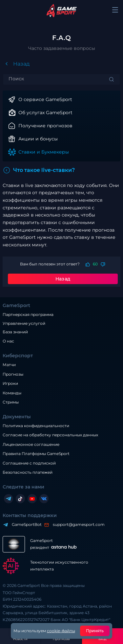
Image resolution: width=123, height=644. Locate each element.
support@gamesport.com (77, 524)
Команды (12, 393)
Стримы (11, 402)
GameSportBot (25, 524)
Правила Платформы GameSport (36, 454)
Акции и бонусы (38, 139)
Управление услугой (24, 323)
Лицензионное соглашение (31, 444)
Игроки (10, 383)
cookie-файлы (61, 631)
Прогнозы (13, 374)
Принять (95, 631)
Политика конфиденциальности (36, 426)
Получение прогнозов (45, 126)
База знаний (15, 332)
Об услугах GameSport (45, 113)
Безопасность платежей (28, 472)
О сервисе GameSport (45, 99)
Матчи (9, 365)
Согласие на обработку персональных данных (50, 435)
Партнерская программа (28, 314)
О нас (8, 341)
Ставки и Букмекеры (44, 152)
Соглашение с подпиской (29, 463)
